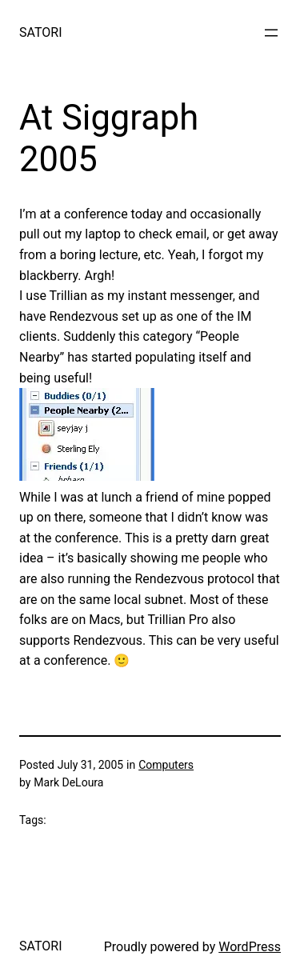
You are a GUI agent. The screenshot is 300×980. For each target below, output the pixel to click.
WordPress (250, 947)
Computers (166, 765)
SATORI (40, 32)
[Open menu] (271, 33)
